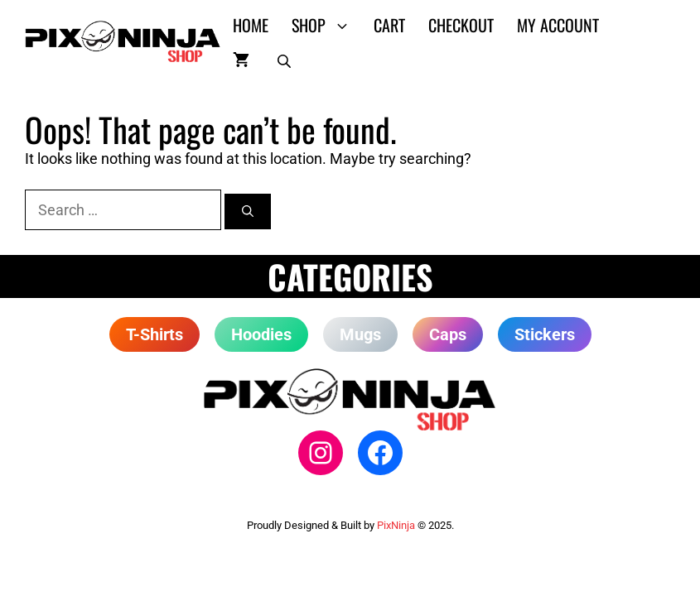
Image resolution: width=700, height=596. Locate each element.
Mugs (360, 334)
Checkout (461, 25)
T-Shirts (154, 334)
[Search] (248, 211)
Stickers (545, 334)
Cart (389, 25)
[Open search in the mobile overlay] (286, 58)
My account (558, 25)
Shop (327, 25)
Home (251, 25)
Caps (448, 334)
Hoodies (261, 334)
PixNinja (396, 525)
